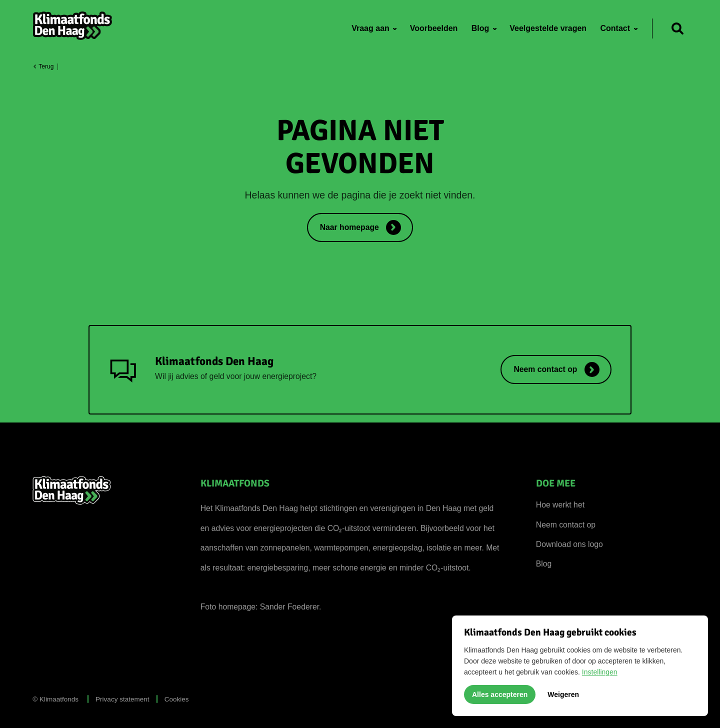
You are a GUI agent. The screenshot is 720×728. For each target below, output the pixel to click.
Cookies (177, 699)
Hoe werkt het (560, 505)
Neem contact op (566, 525)
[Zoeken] (677, 28)
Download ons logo (569, 544)
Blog (544, 564)
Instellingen (600, 672)
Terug (43, 67)
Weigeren (563, 694)
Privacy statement (122, 699)
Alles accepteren (500, 694)
